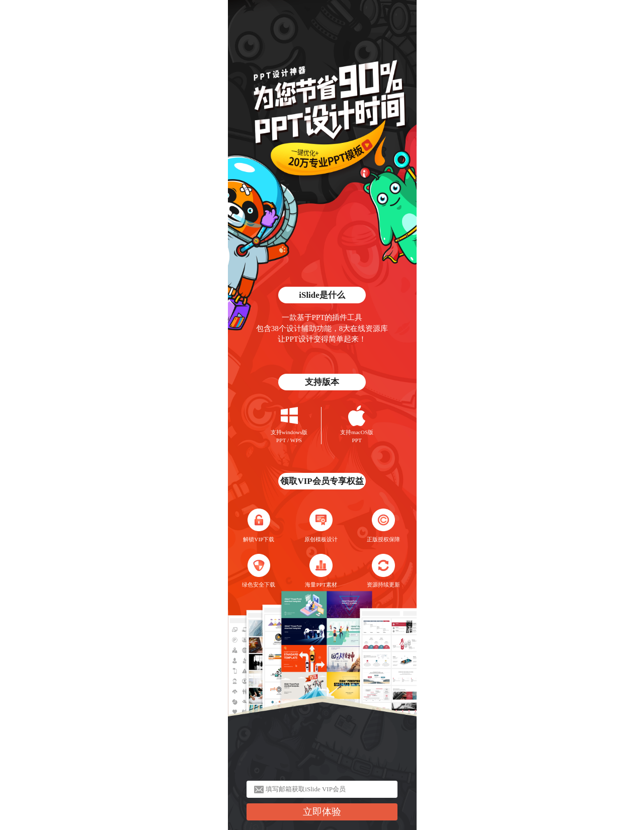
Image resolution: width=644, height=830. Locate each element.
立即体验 (322, 812)
